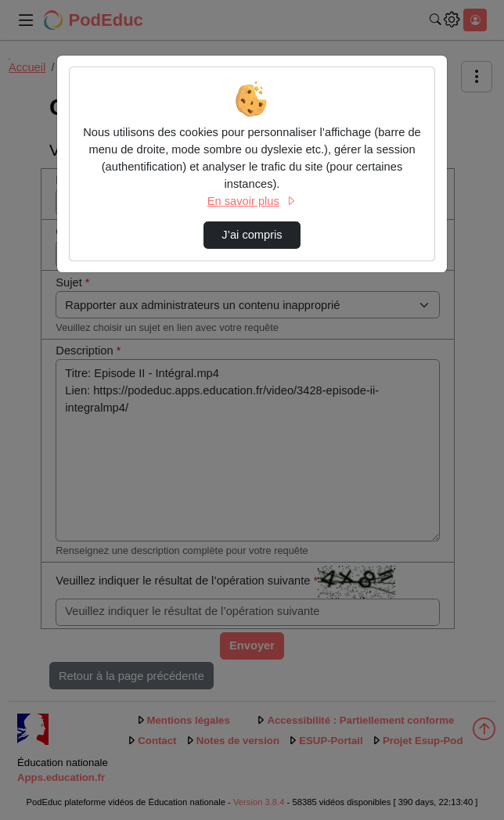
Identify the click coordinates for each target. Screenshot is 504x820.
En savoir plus (252, 201)
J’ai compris (252, 235)
